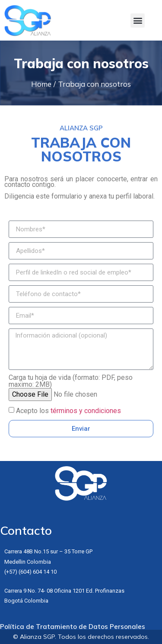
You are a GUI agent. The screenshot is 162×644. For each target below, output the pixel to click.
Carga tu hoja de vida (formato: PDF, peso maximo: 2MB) (71, 381)
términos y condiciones (86, 411)
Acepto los (68, 411)
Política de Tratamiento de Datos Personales (73, 627)
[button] (138, 21)
